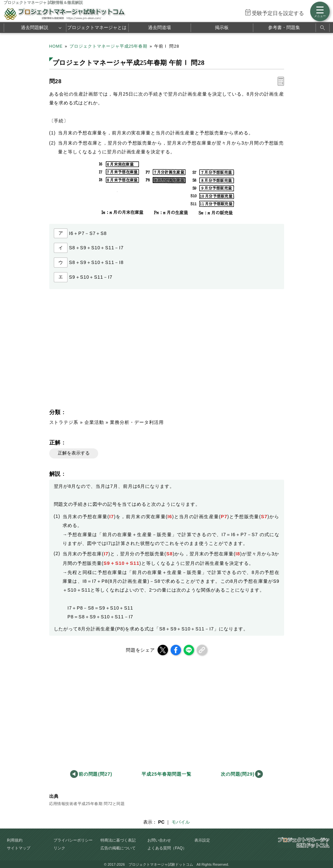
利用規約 (15, 840)
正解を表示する (74, 453)
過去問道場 (159, 27)
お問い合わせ (159, 840)
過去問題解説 (35, 27)
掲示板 (222, 27)
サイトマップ (19, 848)
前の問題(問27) (96, 774)
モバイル (181, 822)
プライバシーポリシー (73, 840)
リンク (59, 848)
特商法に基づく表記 (118, 840)
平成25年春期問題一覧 (166, 774)
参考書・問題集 (284, 27)
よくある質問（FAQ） (167, 848)
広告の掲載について (118, 848)
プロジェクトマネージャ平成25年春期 (109, 46)
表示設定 (202, 840)
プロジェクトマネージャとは (97, 27)
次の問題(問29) (238, 774)
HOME (56, 46)
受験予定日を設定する (278, 13)
